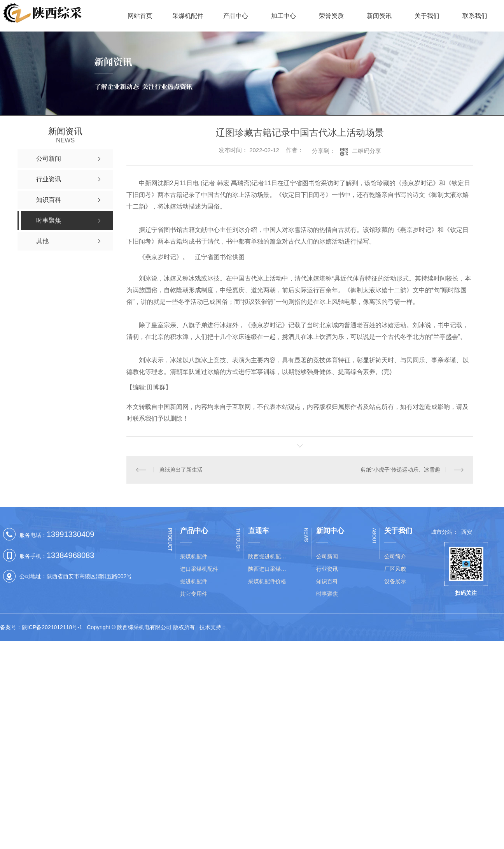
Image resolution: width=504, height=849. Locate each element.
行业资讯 (327, 568)
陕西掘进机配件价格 (269, 556)
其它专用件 (194, 593)
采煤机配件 (188, 16)
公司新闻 (327, 556)
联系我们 (475, 16)
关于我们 (427, 16)
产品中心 (236, 16)
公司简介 (395, 556)
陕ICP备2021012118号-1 (52, 627)
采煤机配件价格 (267, 581)
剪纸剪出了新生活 (181, 470)
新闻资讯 (379, 16)
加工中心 (283, 16)
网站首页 (140, 16)
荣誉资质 (331, 16)
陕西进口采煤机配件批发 (269, 568)
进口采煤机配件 (199, 568)
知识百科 (327, 581)
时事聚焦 (327, 593)
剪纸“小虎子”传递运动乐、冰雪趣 (400, 470)
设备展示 (395, 581)
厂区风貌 (395, 568)
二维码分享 (367, 151)
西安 (467, 532)
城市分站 (442, 532)
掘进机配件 (194, 581)
